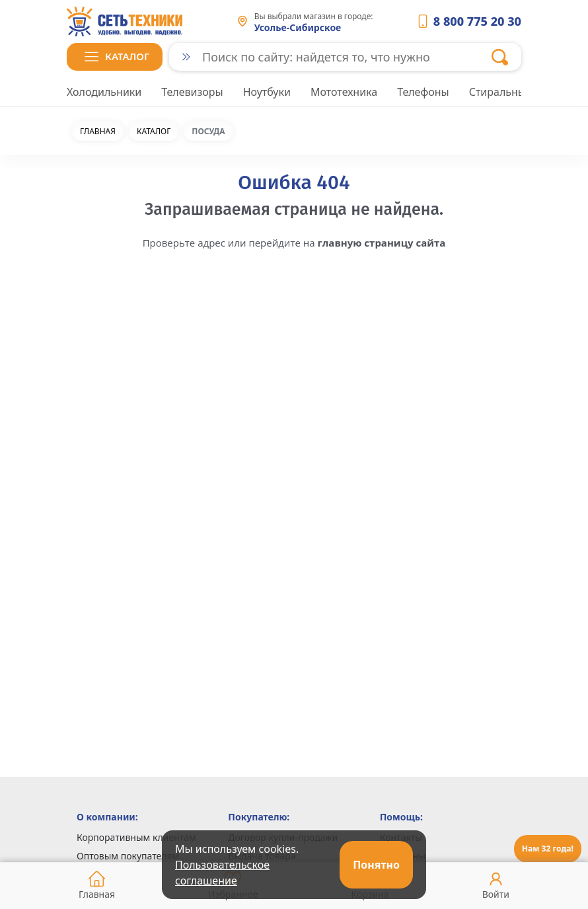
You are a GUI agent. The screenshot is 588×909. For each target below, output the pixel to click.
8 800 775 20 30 (477, 21)
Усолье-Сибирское (298, 27)
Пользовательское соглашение (222, 873)
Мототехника (344, 92)
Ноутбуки (267, 92)
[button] (115, 57)
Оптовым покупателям (128, 856)
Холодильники (104, 92)
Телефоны (423, 92)
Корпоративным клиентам (136, 837)
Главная (98, 132)
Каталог (154, 132)
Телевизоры (192, 92)
